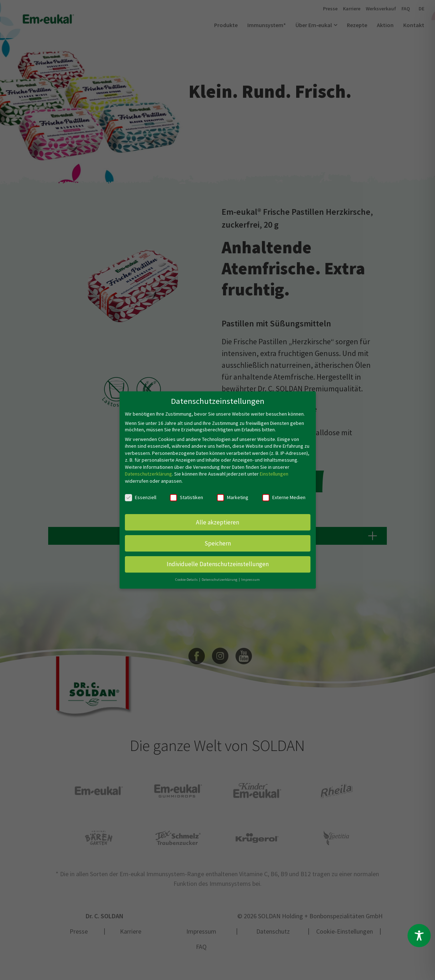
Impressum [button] (251, 580)
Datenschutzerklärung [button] (220, 580)
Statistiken (186, 497)
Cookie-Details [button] (187, 580)
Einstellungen (274, 474)
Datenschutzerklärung (148, 474)
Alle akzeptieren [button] (217, 522)
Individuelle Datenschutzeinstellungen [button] (218, 564)
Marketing (233, 497)
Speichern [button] (218, 543)
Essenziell (141, 497)
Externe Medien (284, 497)
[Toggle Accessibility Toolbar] (419, 936)
